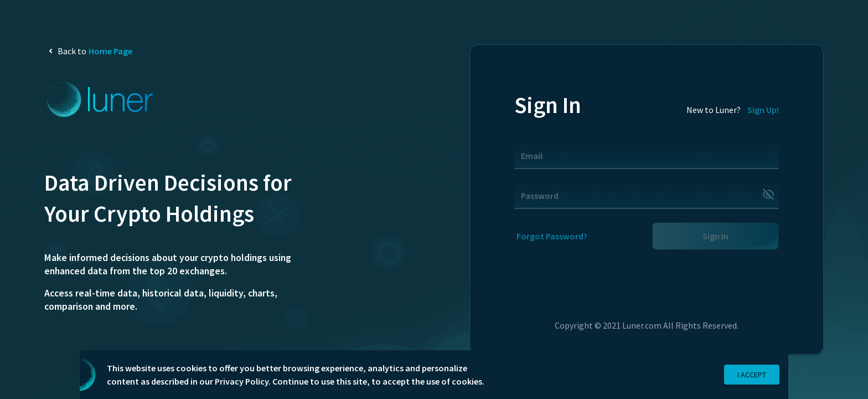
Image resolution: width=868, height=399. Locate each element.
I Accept (752, 375)
